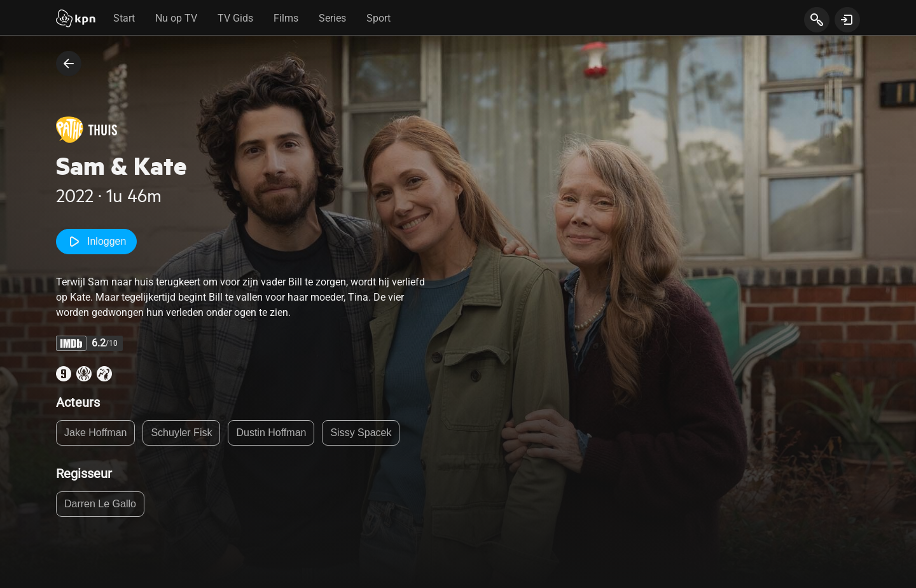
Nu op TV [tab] (176, 18)
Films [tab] (286, 18)
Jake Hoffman (95, 433)
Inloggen (96, 242)
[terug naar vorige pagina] (69, 64)
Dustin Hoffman (271, 433)
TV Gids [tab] (235, 18)
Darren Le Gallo (100, 504)
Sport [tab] (378, 18)
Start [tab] (124, 18)
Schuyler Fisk (181, 433)
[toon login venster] (847, 20)
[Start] (76, 20)
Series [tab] (332, 18)
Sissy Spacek (361, 433)
